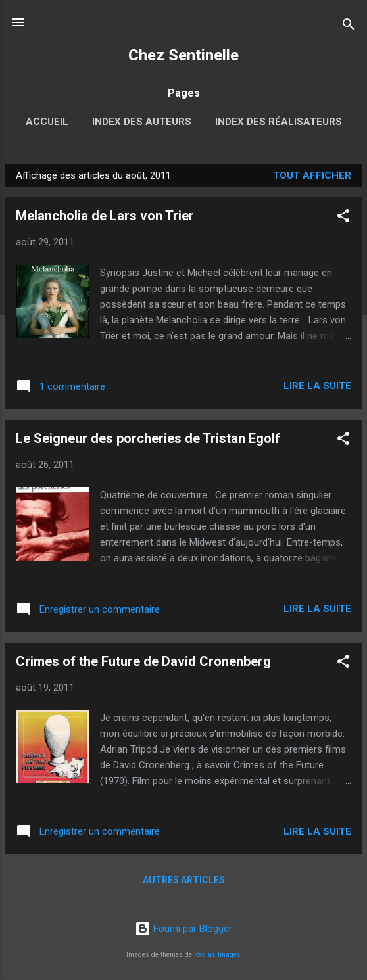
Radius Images (217, 955)
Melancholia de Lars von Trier (105, 216)
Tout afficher (312, 175)
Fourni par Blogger (183, 929)
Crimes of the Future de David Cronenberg (143, 661)
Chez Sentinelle (183, 55)
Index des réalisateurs (279, 122)
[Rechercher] (349, 27)
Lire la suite (317, 386)
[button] (343, 218)
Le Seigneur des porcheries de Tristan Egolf (148, 438)
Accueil (47, 122)
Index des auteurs (142, 122)
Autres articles (184, 880)
